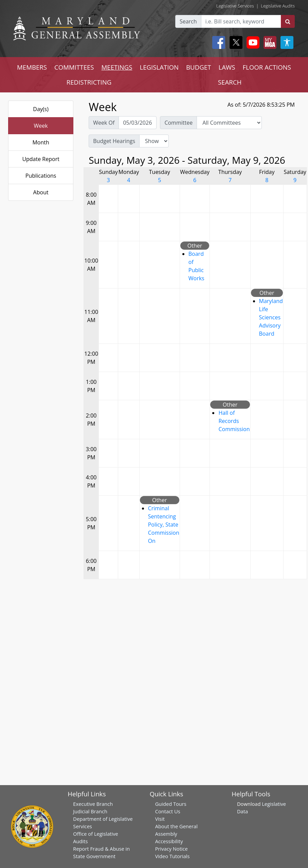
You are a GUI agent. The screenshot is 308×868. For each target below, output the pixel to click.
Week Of (104, 123)
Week (41, 126)
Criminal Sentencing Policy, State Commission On (164, 525)
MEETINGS (117, 67)
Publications (41, 176)
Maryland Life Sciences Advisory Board (271, 317)
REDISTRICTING (89, 82)
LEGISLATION (159, 67)
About (41, 192)
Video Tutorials (173, 856)
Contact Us (168, 811)
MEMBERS (32, 67)
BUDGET (198, 67)
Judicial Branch (90, 811)
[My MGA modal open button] (269, 42)
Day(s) (41, 109)
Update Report (41, 159)
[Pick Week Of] (138, 123)
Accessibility (169, 841)
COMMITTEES (74, 67)
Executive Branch (93, 804)
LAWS (227, 67)
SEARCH (230, 82)
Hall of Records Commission (234, 421)
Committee (178, 123)
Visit (160, 819)
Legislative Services (235, 6)
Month (41, 142)
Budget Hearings (114, 141)
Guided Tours (171, 804)
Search (188, 21)
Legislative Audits (278, 6)
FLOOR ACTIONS (267, 67)
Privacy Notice (171, 849)
